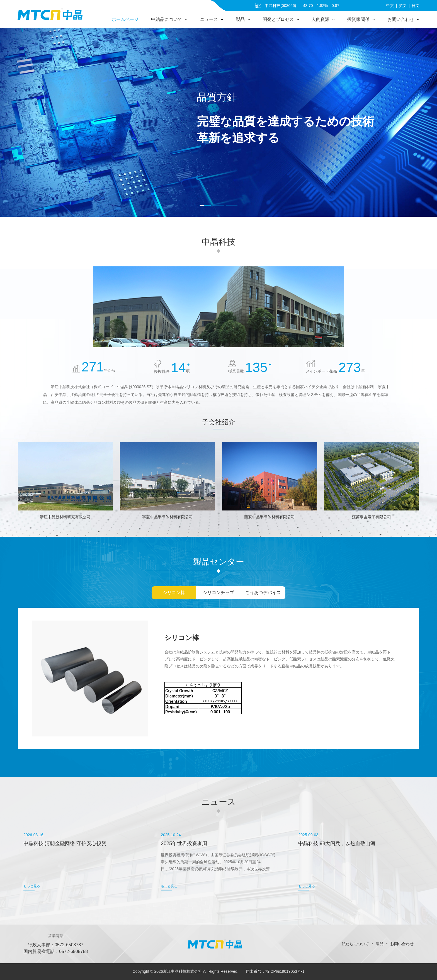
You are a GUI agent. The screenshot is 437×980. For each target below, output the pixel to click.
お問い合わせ (402, 944)
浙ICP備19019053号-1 (285, 971)
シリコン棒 (174, 593)
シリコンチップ (219, 593)
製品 (380, 944)
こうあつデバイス (263, 593)
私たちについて (355, 944)
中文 (390, 6)
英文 (403, 6)
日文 (416, 6)
